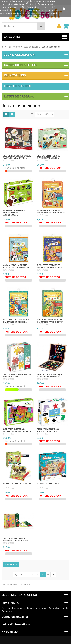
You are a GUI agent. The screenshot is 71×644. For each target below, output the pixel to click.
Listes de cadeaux (19, 96)
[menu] (59, 26)
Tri (33, 114)
